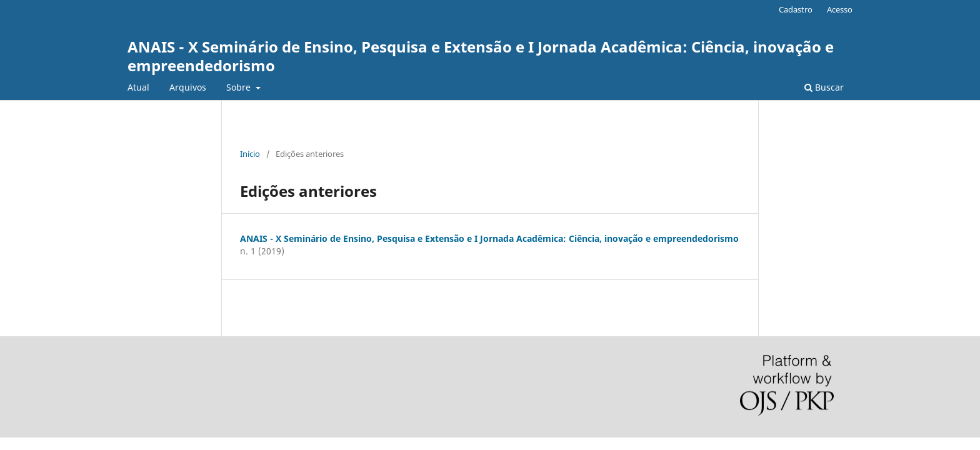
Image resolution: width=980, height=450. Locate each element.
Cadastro (796, 9)
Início (250, 154)
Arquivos (188, 87)
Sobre (240, 87)
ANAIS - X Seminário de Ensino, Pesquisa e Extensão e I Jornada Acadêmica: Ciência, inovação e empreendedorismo (481, 56)
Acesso (840, 9)
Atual (138, 87)
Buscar (824, 87)
